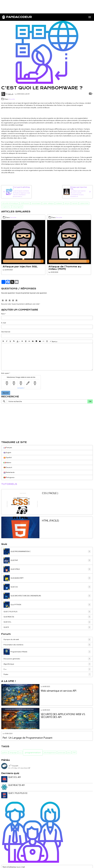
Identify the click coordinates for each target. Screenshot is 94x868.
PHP (74, 752)
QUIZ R (47, 627)
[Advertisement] (45, 6)
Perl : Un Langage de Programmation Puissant (28, 738)
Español (8, 457)
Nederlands (9, 472)
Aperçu (53, 341)
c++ (20, 752)
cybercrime (84, 203)
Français (8, 447)
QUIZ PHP (47, 560)
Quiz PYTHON (47, 605)
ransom (75, 203)
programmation (33, 752)
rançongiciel (17, 207)
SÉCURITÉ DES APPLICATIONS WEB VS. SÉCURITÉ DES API (63, 716)
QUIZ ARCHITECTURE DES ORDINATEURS (47, 596)
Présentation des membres (47, 645)
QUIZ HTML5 (47, 569)
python (5, 752)
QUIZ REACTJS (47, 617)
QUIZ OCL (47, 622)
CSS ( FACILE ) (50, 493)
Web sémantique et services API (58, 691)
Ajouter (6, 393)
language (13, 752)
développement (50, 752)
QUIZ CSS (47, 587)
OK (90, 401)
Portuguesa (9, 477)
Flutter (47, 674)
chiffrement (25, 203)
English (7, 453)
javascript (62, 752)
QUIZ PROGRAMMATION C (47, 551)
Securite (12, 99)
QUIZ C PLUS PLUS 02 (18, 793)
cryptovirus (6, 207)
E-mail (4, 323)
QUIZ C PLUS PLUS (47, 612)
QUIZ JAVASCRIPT (47, 578)
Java (69, 752)
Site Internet (6, 332)
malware (59, 203)
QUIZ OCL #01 (14, 777)
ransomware (36, 203)
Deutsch (8, 467)
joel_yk (11, 94)
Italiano (7, 462)
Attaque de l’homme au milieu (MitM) (65, 268)
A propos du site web (47, 639)
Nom (3, 314)
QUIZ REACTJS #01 (16, 785)
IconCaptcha (21, 388)
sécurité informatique (10, 203)
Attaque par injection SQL (20, 267)
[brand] (17, 17)
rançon (67, 203)
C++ (47, 669)
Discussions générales (47, 659)
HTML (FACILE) (50, 521)
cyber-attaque (48, 203)
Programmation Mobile (47, 652)
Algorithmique (47, 664)
